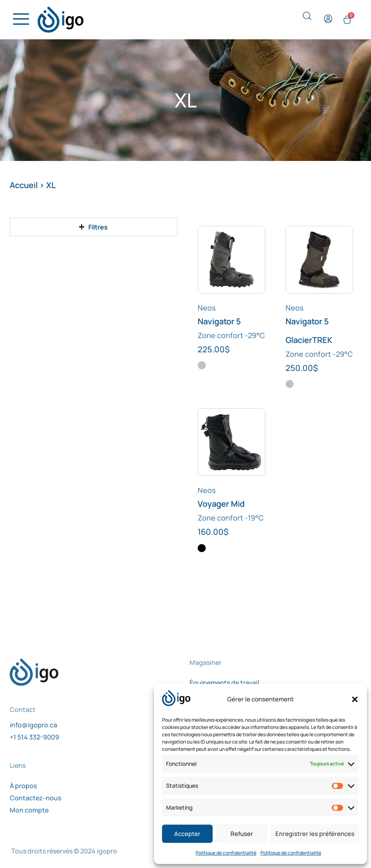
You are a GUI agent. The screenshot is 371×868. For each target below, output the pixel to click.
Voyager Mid (221, 505)
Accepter (187, 834)
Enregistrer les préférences (315, 834)
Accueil (24, 187)
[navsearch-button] (307, 19)
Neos (207, 309)
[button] (355, 699)
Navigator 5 (219, 323)
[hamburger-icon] (19, 20)
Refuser (242, 834)
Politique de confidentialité (226, 853)
